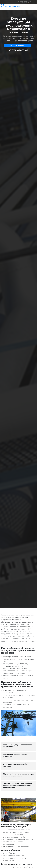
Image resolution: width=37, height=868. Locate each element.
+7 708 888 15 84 (25, 2)
